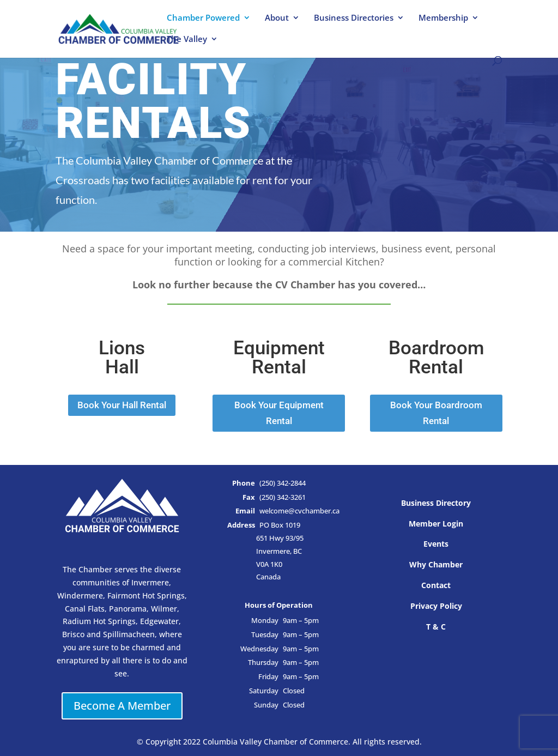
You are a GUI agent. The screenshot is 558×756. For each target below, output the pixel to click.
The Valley (187, 40)
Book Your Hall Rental (122, 405)
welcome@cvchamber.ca (299, 511)
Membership (443, 18)
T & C (436, 627)
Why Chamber (436, 564)
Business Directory (436, 503)
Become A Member (122, 706)
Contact (436, 585)
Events (436, 544)
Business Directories (354, 18)
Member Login (436, 524)
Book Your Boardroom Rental (436, 413)
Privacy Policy (436, 606)
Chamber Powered (203, 18)
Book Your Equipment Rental (279, 413)
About (277, 18)
